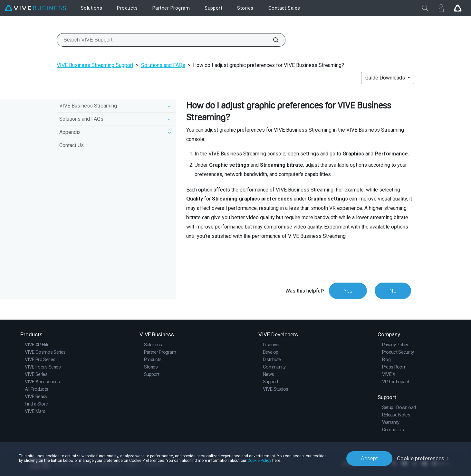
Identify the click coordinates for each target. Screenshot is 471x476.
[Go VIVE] (457, 8)
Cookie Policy (259, 461)
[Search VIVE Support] (272, 40)
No (393, 291)
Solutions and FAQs (163, 65)
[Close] (425, 8)
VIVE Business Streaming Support (95, 65)
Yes (348, 291)
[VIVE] (35, 8)
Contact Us (72, 145)
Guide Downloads (386, 78)
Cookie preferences (421, 458)
